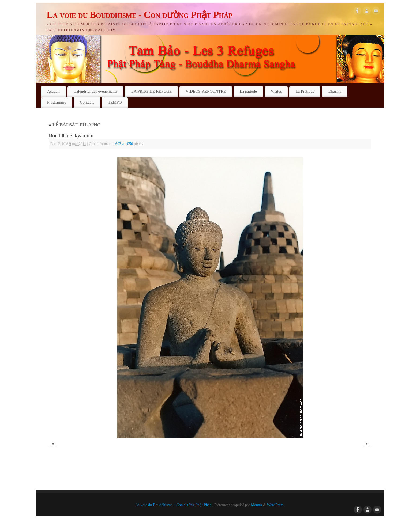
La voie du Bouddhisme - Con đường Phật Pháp (140, 15)
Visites (276, 91)
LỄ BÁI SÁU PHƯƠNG (75, 125)
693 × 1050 (124, 144)
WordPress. (276, 505)
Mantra (257, 505)
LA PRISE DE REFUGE (151, 91)
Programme (57, 102)
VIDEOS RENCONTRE (206, 91)
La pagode (248, 91)
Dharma (335, 91)
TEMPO (115, 102)
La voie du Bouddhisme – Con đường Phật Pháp (174, 505)
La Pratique (305, 91)
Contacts (87, 102)
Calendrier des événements (96, 91)
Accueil (53, 91)
